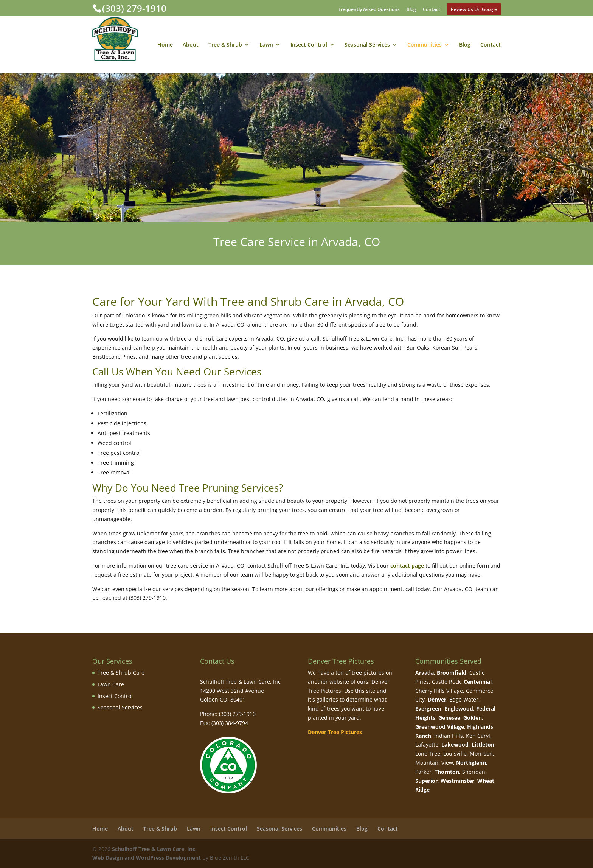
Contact (432, 10)
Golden (473, 718)
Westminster (457, 781)
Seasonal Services (367, 45)
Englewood (459, 709)
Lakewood (455, 744)
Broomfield (452, 673)
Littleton (483, 744)
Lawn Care (111, 684)
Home (165, 45)
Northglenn (471, 763)
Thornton (447, 772)
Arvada (425, 673)
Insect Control (309, 45)
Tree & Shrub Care (121, 673)
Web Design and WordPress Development (147, 858)
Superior (426, 781)
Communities (425, 45)
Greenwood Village (440, 727)
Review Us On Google (474, 9)
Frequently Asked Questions (369, 10)
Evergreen (428, 709)
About (191, 45)
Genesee (449, 718)
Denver (437, 699)
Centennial (478, 682)
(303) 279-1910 (134, 8)
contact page (407, 565)
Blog (411, 10)
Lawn (266, 45)
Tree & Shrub (225, 45)
